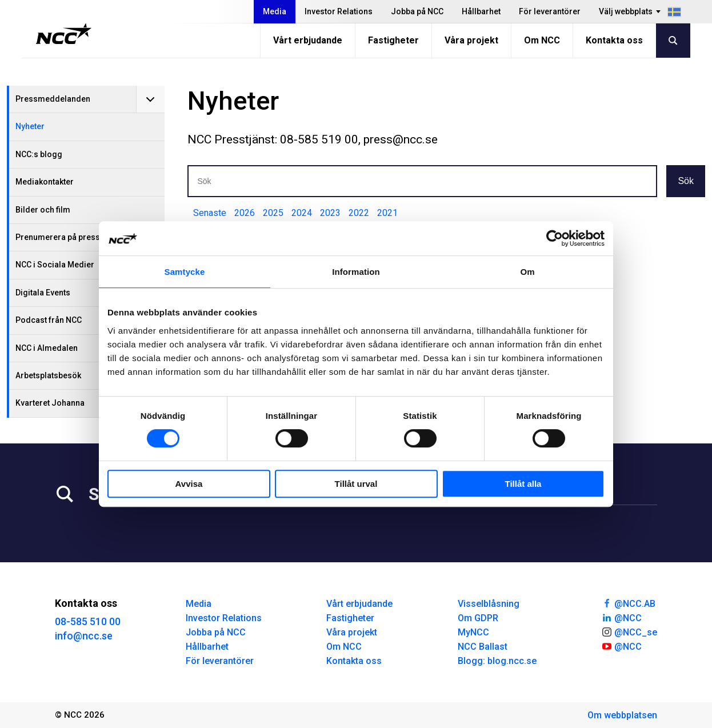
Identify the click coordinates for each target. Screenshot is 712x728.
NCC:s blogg (39, 154)
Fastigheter (393, 40)
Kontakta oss (614, 40)
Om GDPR (478, 618)
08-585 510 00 (88, 621)
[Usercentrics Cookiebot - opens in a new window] (555, 238)
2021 (387, 213)
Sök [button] (686, 181)
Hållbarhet (481, 11)
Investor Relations (339, 11)
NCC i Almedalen (47, 348)
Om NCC (542, 40)
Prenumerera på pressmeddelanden (84, 237)
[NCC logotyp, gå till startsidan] (64, 34)
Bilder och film (43, 210)
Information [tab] (356, 272)
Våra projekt (471, 40)
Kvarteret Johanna (50, 403)
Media (275, 11)
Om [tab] (527, 272)
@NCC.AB (628, 603)
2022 (359, 213)
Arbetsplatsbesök (48, 375)
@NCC (621, 617)
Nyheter (30, 126)
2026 (245, 213)
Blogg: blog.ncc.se (497, 661)
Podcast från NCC (49, 320)
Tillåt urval (356, 484)
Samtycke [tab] (185, 272)
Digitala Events (43, 293)
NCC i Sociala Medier (55, 265)
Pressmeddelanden (53, 99)
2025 (273, 213)
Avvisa (189, 484)
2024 (302, 213)
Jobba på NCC (417, 11)
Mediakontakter (45, 182)
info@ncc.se (84, 636)
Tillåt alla (523, 484)
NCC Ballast (483, 647)
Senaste (210, 213)
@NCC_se (629, 631)
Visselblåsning (489, 604)
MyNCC (473, 632)
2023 (330, 213)
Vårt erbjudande (308, 40)
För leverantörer (550, 11)
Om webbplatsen (622, 715)
